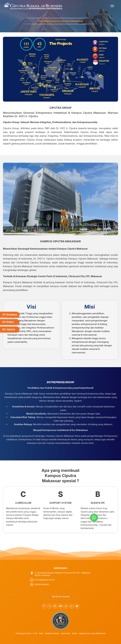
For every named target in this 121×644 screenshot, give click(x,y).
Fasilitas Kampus (52, 633)
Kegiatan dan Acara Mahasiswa (92, 633)
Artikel (75, 633)
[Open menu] (112, 6)
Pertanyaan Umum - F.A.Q (27, 633)
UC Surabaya (10, 315)
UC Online (8, 322)
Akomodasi (66, 633)
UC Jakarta (9, 329)
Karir (41, 633)
